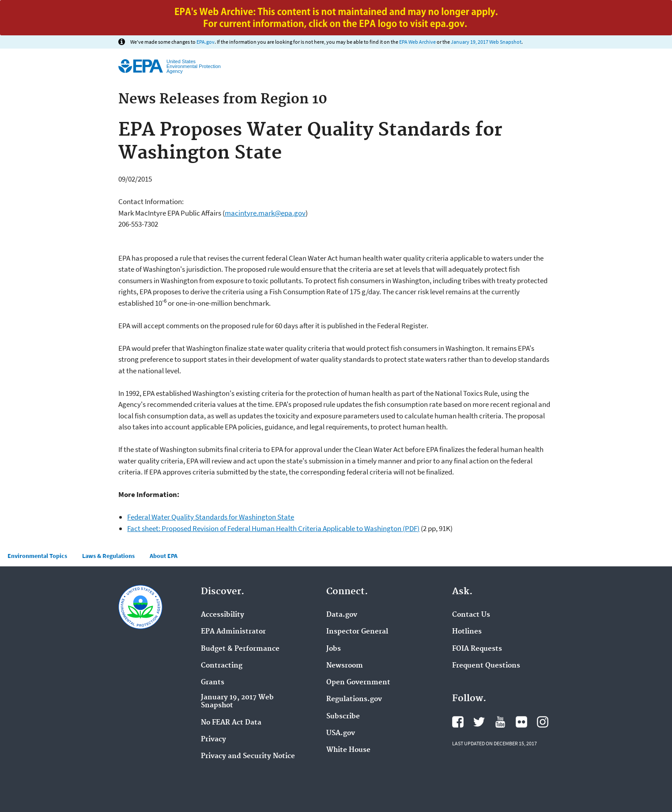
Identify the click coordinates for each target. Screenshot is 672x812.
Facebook (458, 722)
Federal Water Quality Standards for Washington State (211, 517)
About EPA (164, 556)
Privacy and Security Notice (248, 756)
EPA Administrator (233, 632)
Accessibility (223, 615)
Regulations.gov (354, 699)
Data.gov (342, 615)
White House (348, 750)
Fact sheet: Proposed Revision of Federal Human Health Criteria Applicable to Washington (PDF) (273, 528)
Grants (213, 683)
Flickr (521, 722)
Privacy (213, 740)
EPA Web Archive (417, 42)
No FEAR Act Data (231, 723)
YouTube (500, 722)
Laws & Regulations (108, 556)
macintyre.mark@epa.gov (265, 213)
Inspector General (357, 632)
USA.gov (341, 733)
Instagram (543, 722)
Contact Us (471, 615)
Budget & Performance (240, 649)
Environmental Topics (37, 556)
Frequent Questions (486, 666)
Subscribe (343, 717)
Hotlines (467, 632)
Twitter (479, 722)
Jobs (334, 649)
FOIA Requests (477, 649)
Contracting (222, 666)
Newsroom (345, 666)
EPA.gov (206, 42)
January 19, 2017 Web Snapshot (486, 42)
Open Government (358, 683)
